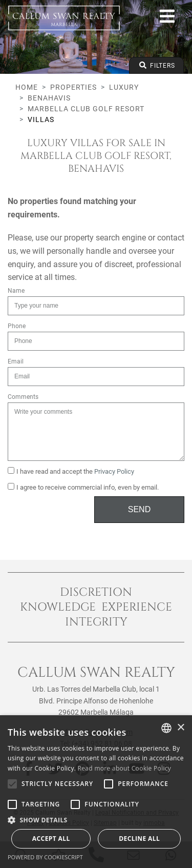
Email (16, 361)
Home (27, 87)
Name (16, 291)
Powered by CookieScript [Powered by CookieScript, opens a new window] (45, 857)
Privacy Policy (114, 471)
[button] (96, 820)
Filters (156, 65)
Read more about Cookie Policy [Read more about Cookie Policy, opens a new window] (124, 768)
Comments (23, 397)
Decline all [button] (139, 839)
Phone (17, 326)
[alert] (96, 792)
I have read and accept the (71, 471)
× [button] (180, 728)
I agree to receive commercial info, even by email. (83, 487)
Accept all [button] (51, 839)
